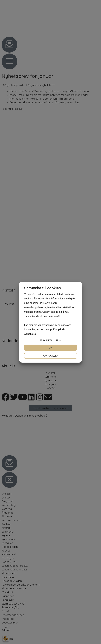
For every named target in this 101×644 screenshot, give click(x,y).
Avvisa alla (51, 356)
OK (50, 348)
